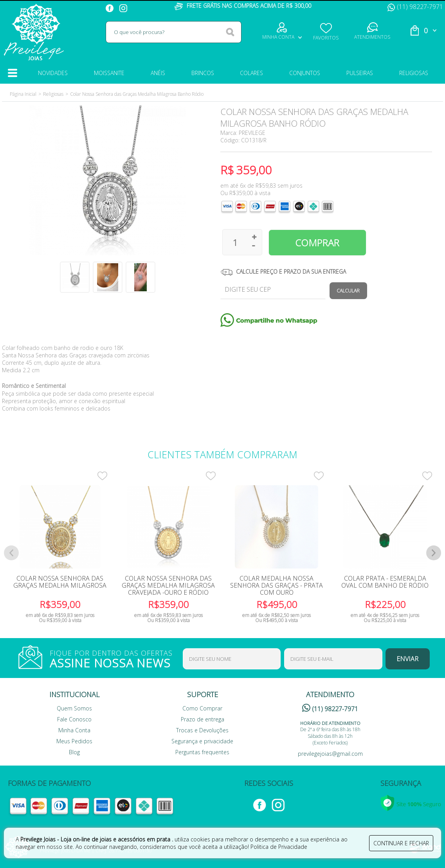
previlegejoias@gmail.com (330, 754)
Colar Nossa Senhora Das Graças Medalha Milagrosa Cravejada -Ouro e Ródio (168, 585)
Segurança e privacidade (202, 741)
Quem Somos (74, 708)
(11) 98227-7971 (415, 7)
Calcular (348, 291)
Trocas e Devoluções (202, 730)
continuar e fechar (401, 843)
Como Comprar (202, 708)
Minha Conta (74, 730)
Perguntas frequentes (202, 752)
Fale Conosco (74, 719)
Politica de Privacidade (279, 847)
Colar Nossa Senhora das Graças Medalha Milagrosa (60, 582)
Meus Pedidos (74, 741)
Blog (74, 752)
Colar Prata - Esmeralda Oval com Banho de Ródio (385, 582)
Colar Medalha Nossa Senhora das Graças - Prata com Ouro (277, 585)
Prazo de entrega (203, 719)
